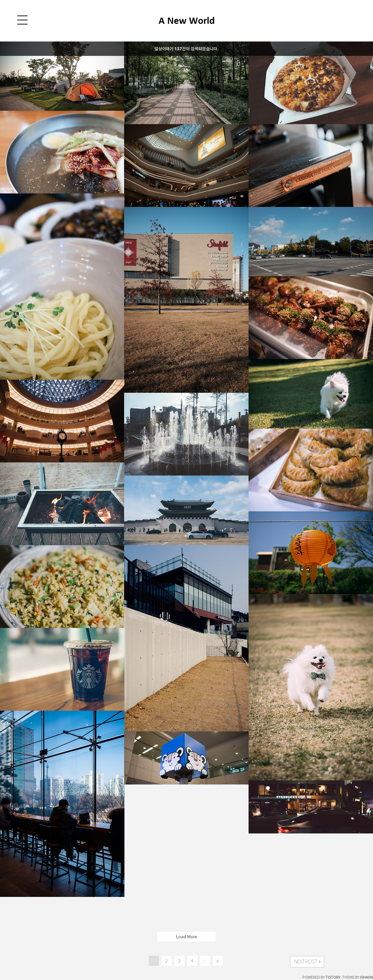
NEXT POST (307, 962)
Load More (186, 937)
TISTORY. (333, 977)
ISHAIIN (366, 977)
